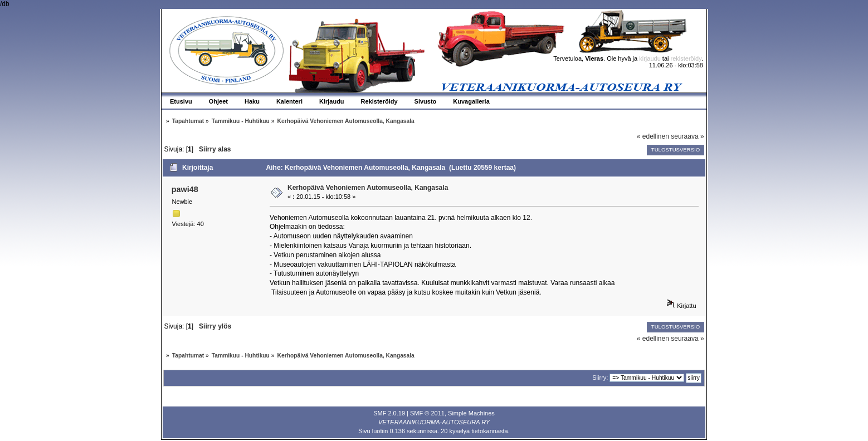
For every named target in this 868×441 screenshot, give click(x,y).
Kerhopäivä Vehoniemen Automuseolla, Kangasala (368, 188)
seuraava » (687, 136)
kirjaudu (650, 58)
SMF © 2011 (427, 413)
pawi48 (185, 189)
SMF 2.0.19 (389, 413)
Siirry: (600, 378)
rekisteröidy (686, 58)
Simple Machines (471, 413)
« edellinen (653, 136)
